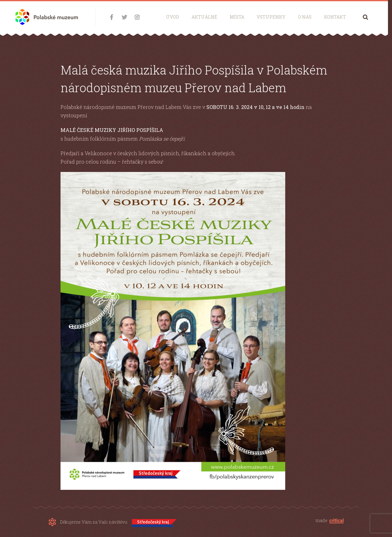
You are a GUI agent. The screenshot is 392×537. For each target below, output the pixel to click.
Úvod (173, 17)
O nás (305, 17)
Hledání (365, 17)
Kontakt (335, 17)
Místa (237, 17)
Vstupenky (271, 17)
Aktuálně (204, 17)
